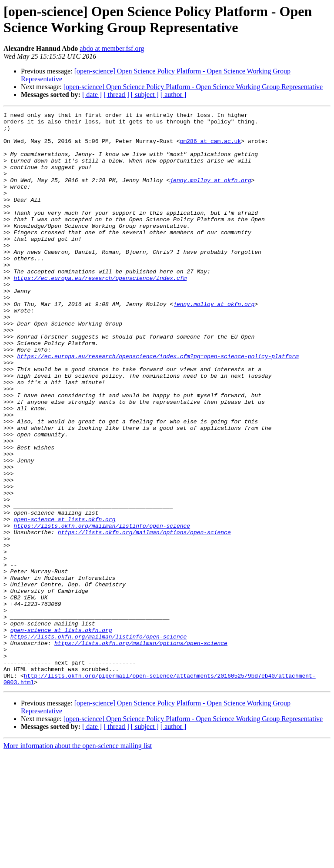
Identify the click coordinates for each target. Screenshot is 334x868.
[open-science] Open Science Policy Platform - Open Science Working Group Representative (193, 87)
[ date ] (92, 95)
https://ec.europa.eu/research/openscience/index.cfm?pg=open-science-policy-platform (158, 406)
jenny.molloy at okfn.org (210, 194)
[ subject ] (145, 95)
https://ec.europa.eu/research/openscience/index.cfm (100, 312)
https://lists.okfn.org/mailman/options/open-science (144, 617)
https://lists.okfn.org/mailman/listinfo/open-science (102, 609)
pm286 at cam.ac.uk (210, 147)
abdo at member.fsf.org (112, 48)
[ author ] (174, 95)
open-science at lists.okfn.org (64, 601)
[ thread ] (116, 95)
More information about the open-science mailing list (78, 860)
